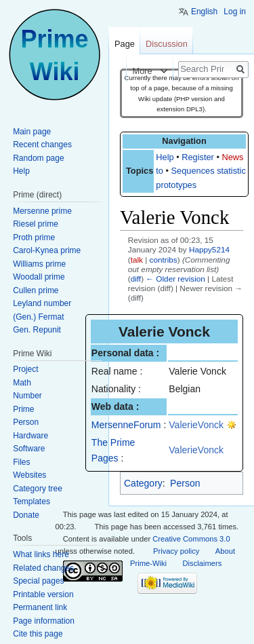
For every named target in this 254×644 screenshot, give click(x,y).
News (232, 157)
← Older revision (175, 279)
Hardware (30, 436)
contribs (164, 260)
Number (27, 396)
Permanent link (40, 607)
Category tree (38, 489)
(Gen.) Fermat (38, 317)
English (204, 12)
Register (198, 157)
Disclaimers (203, 563)
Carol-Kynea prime (47, 250)
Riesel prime (36, 224)
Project (25, 369)
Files (21, 462)
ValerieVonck (196, 425)
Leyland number (42, 303)
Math (22, 383)
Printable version (43, 594)
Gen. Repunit (37, 330)
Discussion (167, 44)
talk (137, 260)
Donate (26, 515)
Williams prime (39, 264)
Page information (44, 621)
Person (185, 483)
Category (143, 483)
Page (125, 44)
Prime (23, 409)
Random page (38, 158)
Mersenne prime (42, 211)
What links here (41, 554)
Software (29, 449)
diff (136, 279)
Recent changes (42, 145)
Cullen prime (36, 290)
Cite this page (38, 634)
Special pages (38, 581)
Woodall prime (39, 277)
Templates (31, 501)
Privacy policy (176, 551)
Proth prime (34, 238)
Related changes (43, 568)
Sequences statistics (211, 171)
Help (165, 157)
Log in (235, 12)
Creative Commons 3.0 (191, 539)
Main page (32, 132)
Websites (29, 475)
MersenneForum (126, 425)
